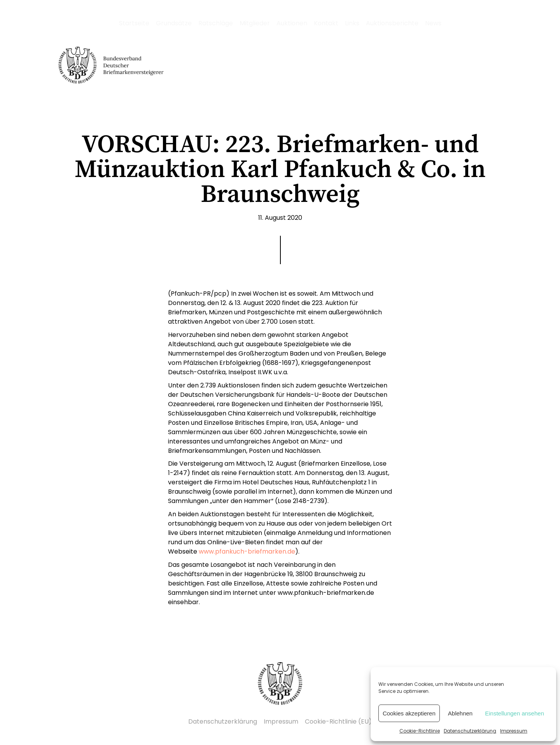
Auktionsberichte (392, 23)
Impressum (514, 731)
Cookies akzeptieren (409, 713)
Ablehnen (460, 713)
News (433, 23)
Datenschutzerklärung (470, 731)
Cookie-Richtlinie (420, 731)
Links (352, 23)
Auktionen (292, 23)
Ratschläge (216, 23)
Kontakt (326, 23)
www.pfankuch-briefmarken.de (247, 551)
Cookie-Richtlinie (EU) (338, 721)
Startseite (134, 23)
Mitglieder (255, 23)
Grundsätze (174, 23)
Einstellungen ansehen (514, 713)
